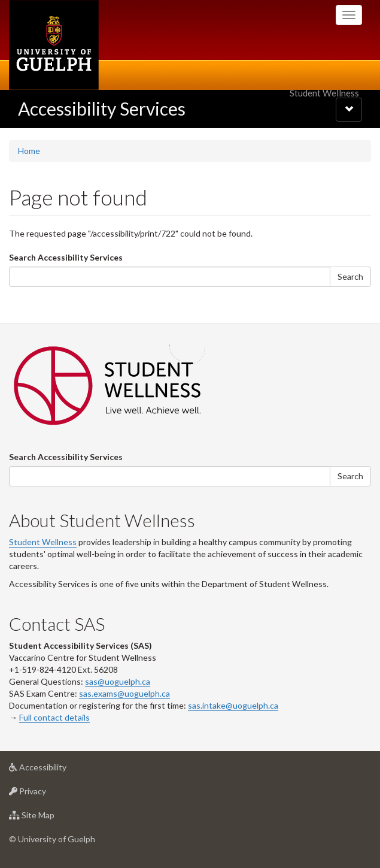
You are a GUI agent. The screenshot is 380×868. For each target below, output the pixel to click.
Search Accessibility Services (66, 257)
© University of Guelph (52, 839)
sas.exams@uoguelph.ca (124, 693)
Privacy (46, 794)
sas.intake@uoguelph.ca (233, 705)
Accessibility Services (102, 108)
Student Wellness (43, 542)
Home (29, 151)
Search (350, 276)
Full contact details (54, 717)
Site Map (51, 818)
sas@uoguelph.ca (118, 681)
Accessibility (57, 770)
